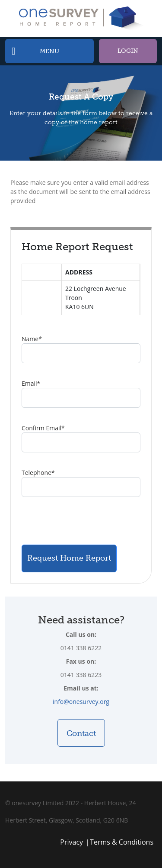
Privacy (71, 842)
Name (32, 339)
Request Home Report (69, 558)
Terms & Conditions (122, 842)
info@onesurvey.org (81, 702)
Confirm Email (43, 428)
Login (128, 51)
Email (31, 383)
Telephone (38, 473)
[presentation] (87, 521)
